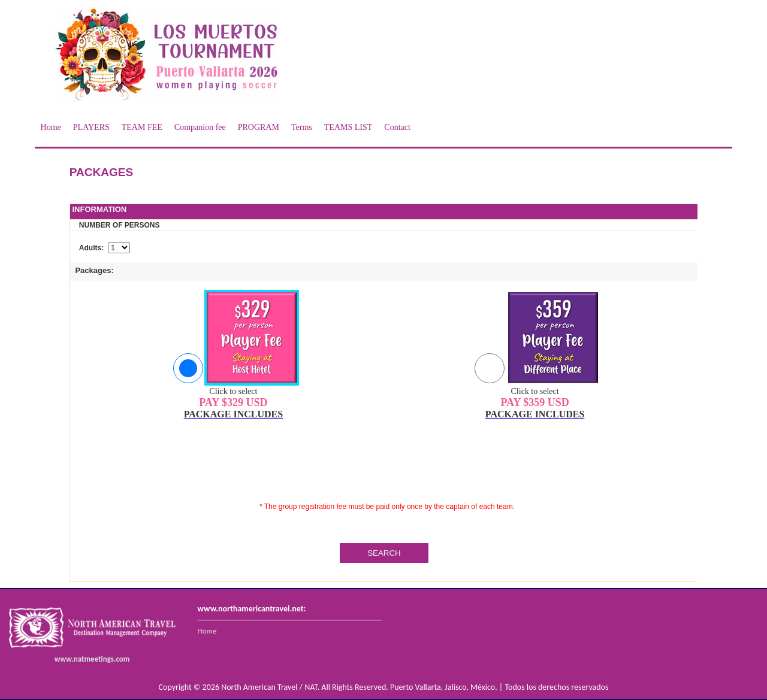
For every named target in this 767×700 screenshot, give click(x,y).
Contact (397, 127)
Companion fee (200, 127)
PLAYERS (91, 127)
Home (51, 127)
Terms (302, 127)
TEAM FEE (142, 127)
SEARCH (384, 553)
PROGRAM (259, 127)
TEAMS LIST (348, 127)
